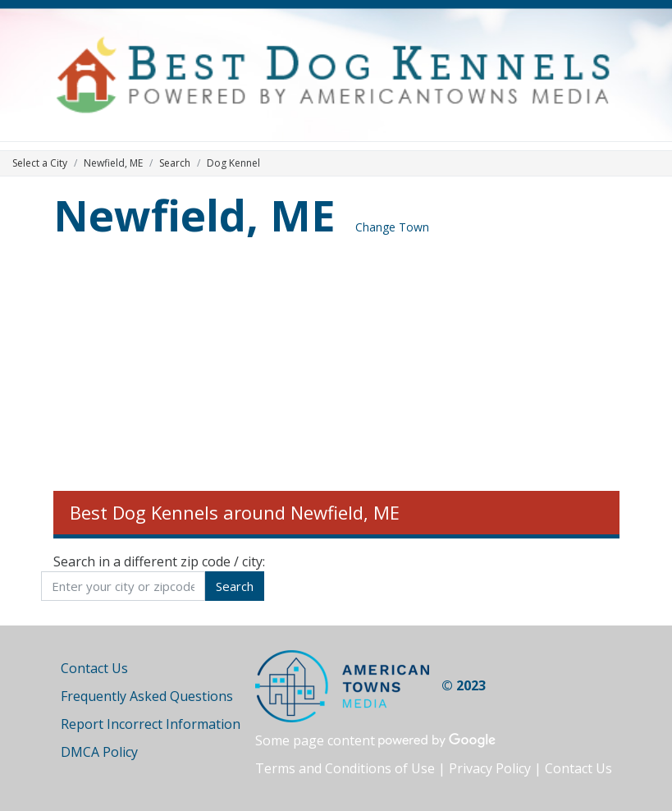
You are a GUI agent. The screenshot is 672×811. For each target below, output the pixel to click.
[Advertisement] (336, 368)
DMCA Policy (99, 752)
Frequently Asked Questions (147, 696)
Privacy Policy (490, 768)
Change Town (392, 227)
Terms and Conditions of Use (345, 768)
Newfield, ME (194, 215)
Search (175, 163)
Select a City (40, 163)
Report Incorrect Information (151, 724)
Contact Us (94, 668)
